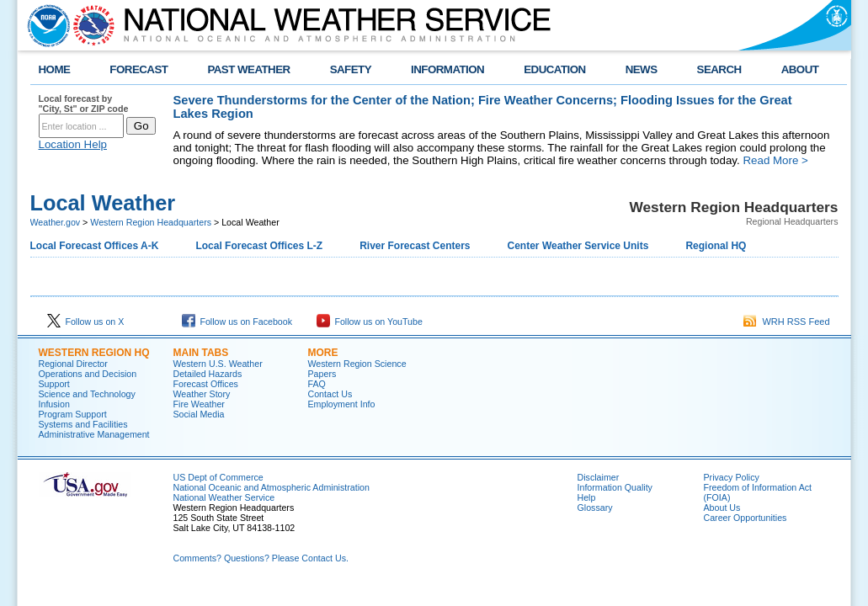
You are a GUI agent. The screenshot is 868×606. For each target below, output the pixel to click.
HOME (55, 69)
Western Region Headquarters (151, 222)
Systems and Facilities (83, 424)
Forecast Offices (206, 384)
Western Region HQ (94, 353)
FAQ (317, 384)
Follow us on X (86, 322)
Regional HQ (716, 246)
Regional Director (73, 364)
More (323, 353)
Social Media (199, 414)
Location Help (73, 144)
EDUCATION (554, 69)
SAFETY (351, 69)
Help (587, 497)
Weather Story (202, 394)
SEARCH (719, 69)
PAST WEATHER (248, 69)
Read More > (775, 160)
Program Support (73, 414)
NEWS (642, 69)
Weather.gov (56, 222)
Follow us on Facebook (237, 322)
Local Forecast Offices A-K (95, 246)
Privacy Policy (732, 477)
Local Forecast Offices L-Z (259, 246)
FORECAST (138, 69)
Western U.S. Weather (218, 364)
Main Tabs (201, 353)
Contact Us (330, 394)
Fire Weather (199, 404)
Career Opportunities (746, 518)
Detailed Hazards (208, 374)
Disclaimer (599, 477)
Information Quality (615, 487)
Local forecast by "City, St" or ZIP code (84, 104)
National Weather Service (224, 497)
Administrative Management (94, 434)
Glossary (595, 508)
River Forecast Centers (415, 246)
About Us (722, 508)
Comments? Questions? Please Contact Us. (261, 558)
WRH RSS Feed (786, 322)
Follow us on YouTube (370, 322)
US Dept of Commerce (218, 477)
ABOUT (800, 69)
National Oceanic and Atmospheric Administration (272, 487)
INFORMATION (447, 69)
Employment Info (342, 404)
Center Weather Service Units (578, 246)
